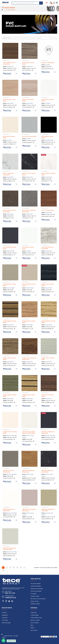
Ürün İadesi (5, 620)
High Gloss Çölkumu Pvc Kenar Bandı (48, 510)
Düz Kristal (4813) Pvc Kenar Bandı (48, 248)
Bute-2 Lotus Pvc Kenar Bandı (29, 174)
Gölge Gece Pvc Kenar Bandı (48, 285)
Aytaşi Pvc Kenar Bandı (48, 62)
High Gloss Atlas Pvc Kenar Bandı (9, 471)
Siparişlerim (5, 615)
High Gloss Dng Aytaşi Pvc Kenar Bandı (9, 549)
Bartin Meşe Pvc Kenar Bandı (9, 100)
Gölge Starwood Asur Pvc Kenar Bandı (29, 358)
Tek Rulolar (34, 593)
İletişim (32, 628)
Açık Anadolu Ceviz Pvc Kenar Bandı (9, 63)
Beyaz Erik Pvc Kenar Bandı (28, 100)
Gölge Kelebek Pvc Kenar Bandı (48, 322)
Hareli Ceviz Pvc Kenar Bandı (48, 395)
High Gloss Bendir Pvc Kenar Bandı (48, 471)
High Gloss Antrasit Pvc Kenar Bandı (48, 432)
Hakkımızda (34, 612)
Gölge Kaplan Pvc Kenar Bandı (10, 322)
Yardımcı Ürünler (35, 596)
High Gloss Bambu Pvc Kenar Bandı (29, 471)
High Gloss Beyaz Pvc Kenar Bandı (9, 510)
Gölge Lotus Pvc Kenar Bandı (9, 358)
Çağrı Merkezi (8, 591)
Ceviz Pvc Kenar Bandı (48, 210)
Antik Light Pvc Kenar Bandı (28, 63)
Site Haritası (34, 630)
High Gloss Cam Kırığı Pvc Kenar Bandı (29, 510)
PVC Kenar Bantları (10, 10)
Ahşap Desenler (10, 66)
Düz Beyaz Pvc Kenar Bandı (28, 248)
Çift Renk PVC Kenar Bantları (38, 599)
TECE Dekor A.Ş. (7, 60)
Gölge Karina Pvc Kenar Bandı (29, 322)
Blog (32, 625)
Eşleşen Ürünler (35, 601)
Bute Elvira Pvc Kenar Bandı (9, 137)
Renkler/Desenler (35, 604)
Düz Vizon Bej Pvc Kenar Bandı (29, 285)
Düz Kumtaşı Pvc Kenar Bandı (9, 285)
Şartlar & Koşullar (35, 620)
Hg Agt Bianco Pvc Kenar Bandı (10, 432)
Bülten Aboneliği (6, 622)
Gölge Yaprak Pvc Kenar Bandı (10, 395)
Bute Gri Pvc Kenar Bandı (29, 136)
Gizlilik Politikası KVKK (36, 617)
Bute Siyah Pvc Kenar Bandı (47, 137)
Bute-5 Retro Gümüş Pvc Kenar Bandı (29, 211)
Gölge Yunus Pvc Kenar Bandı (29, 395)
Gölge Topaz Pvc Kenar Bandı (48, 358)
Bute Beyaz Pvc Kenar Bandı (48, 100)
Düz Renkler (48, 65)
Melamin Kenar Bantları (37, 588)
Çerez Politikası (35, 622)
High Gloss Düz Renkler (12, 435)
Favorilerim (5, 617)
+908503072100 (10, 597)
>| (3, 570)
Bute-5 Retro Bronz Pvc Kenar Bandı (10, 211)
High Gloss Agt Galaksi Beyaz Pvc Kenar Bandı (29, 432)
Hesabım (4, 612)
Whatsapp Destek (9, 596)
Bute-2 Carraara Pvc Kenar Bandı (9, 174)
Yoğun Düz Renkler (49, 140)
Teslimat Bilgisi (35, 615)
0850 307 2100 (10, 593)
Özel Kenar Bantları (36, 586)
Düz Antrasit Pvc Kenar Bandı (9, 248)
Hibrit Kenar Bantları (36, 591)
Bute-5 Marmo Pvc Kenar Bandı (48, 174)
